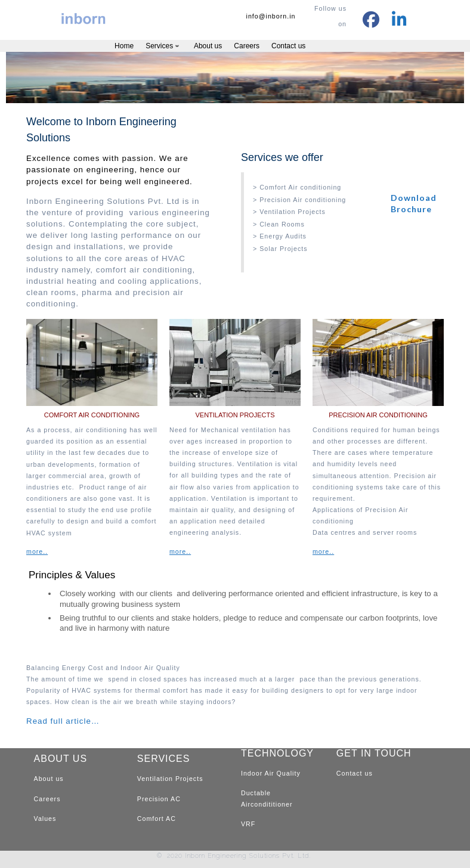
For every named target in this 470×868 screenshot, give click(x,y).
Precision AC (159, 799)
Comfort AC (157, 819)
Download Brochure (414, 203)
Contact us (355, 773)
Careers (47, 799)
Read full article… (63, 721)
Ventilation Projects (170, 779)
